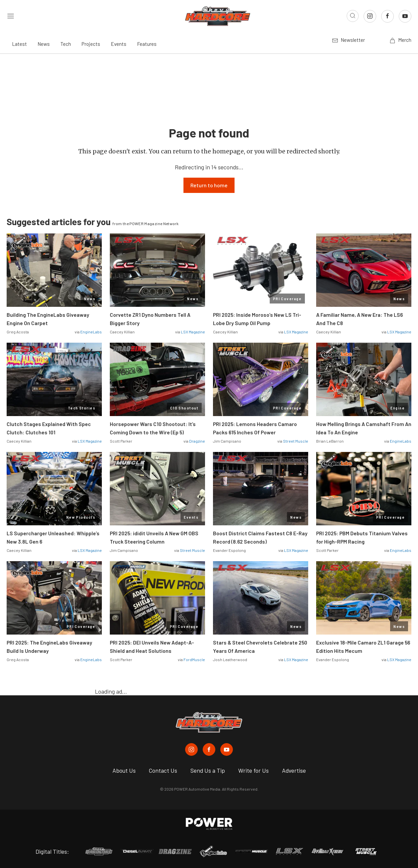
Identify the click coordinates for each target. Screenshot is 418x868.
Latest (19, 44)
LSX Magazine (193, 332)
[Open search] (353, 16)
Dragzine (197, 441)
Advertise (294, 770)
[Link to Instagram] (370, 16)
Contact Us (163, 770)
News (44, 44)
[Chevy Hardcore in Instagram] (191, 749)
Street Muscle (296, 441)
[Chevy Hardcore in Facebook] (209, 749)
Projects (91, 44)
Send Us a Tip (208, 770)
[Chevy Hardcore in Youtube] (227, 749)
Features (147, 44)
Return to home (209, 185)
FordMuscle (194, 659)
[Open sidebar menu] (11, 16)
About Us (124, 770)
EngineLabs (91, 332)
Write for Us (253, 770)
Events (119, 44)
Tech (66, 44)
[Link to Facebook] (387, 16)
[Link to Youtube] (405, 16)
